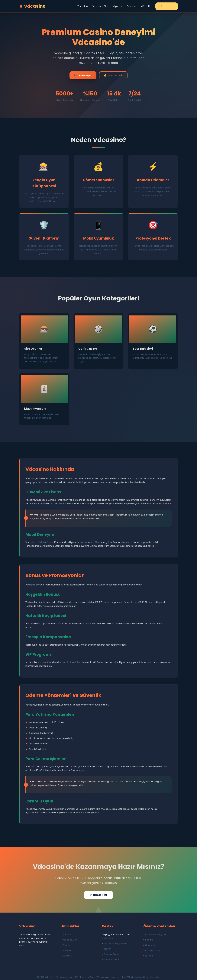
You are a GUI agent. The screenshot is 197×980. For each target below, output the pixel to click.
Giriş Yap (167, 6)
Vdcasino (82, 6)
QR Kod (149, 951)
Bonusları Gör (113, 75)
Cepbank (150, 941)
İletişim (107, 944)
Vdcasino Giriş (100, 6)
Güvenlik (146, 6)
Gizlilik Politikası (112, 955)
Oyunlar (118, 6)
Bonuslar (132, 6)
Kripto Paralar (153, 946)
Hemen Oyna (83, 75)
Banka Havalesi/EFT (156, 930)
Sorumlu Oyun (111, 950)
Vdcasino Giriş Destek (115, 939)
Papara (149, 935)
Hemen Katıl (99, 890)
